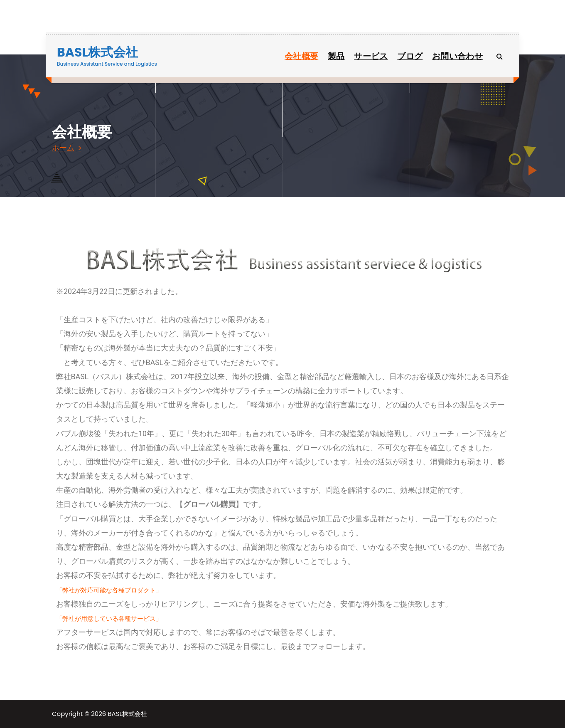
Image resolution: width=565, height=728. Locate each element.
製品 (336, 56)
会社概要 (301, 56)
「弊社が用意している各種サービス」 (109, 618)
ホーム (63, 148)
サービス (371, 56)
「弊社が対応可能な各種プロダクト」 (109, 590)
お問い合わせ (457, 56)
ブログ (410, 56)
